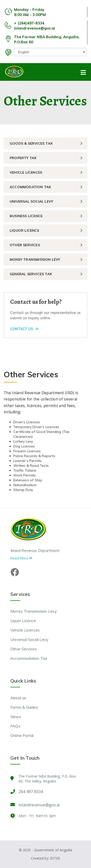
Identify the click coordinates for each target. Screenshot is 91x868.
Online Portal (22, 735)
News (16, 717)
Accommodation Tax (30, 187)
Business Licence (26, 216)
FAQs (15, 726)
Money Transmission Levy (35, 260)
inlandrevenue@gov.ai (34, 28)
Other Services (25, 245)
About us (18, 698)
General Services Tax (31, 274)
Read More (21, 558)
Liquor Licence (24, 230)
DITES (55, 858)
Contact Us (24, 329)
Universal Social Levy (31, 201)
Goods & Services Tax (31, 143)
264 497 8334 (31, 792)
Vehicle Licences (26, 172)
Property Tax (23, 158)
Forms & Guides (24, 707)
